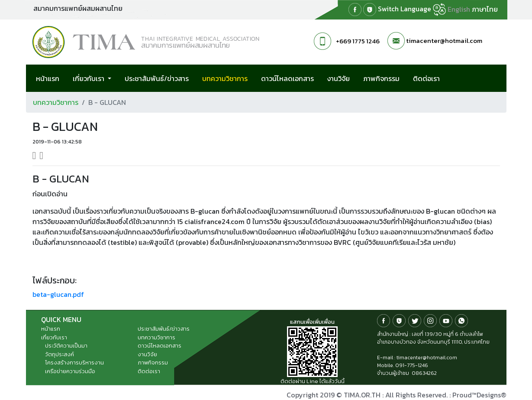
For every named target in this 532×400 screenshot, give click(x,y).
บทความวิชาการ (230, 78)
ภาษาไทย (485, 9)
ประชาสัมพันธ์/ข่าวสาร (157, 78)
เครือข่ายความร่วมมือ (70, 371)
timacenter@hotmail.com (444, 41)
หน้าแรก (48, 78)
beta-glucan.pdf (58, 294)
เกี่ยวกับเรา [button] (89, 78)
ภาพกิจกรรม (381, 78)
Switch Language (412, 10)
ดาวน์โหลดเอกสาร (287, 78)
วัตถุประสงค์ (60, 354)
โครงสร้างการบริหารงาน (74, 363)
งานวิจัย (339, 78)
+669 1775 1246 (358, 41)
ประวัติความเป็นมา (66, 346)
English (459, 9)
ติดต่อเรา (426, 78)
